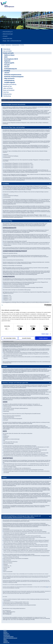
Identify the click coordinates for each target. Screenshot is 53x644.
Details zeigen (45, 334)
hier (47, 587)
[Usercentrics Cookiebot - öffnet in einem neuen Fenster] (45, 305)
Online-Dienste (7, 49)
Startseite (3, 45)
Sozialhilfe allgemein (10, 82)
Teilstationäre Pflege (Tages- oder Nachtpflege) (13, 127)
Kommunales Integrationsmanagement (14, 77)
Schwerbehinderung (9, 80)
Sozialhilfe (5, 366)
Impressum (6, 634)
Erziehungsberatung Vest (11, 69)
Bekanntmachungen (8, 34)
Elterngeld (7, 65)
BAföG (6, 57)
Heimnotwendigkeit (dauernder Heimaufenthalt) (14, 104)
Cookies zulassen (43, 338)
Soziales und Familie (16, 45)
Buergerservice (8, 45)
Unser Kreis (6, 92)
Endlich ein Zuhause (9, 55)
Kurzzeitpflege (6, 184)
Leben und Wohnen (8, 88)
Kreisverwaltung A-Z (8, 32)
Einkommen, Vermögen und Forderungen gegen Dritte (15, 383)
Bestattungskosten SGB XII (11, 59)
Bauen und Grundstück (9, 90)
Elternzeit (7, 67)
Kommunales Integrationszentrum (13, 75)
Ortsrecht (5, 36)
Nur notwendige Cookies (10, 338)
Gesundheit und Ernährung (10, 84)
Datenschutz (7, 635)
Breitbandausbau (7, 94)
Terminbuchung (7, 96)
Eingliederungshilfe (9, 63)
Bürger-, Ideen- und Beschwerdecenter (12, 41)
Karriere (6, 641)
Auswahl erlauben (26, 338)
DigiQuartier (7, 61)
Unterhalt (4, 477)
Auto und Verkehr (7, 51)
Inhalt (5, 631)
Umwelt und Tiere (7, 86)
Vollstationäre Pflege (7, 221)
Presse (5, 640)
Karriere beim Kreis (8, 39)
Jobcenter (7, 73)
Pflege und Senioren (9, 79)
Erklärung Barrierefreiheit (10, 638)
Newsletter (6, 642)
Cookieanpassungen (8, 637)
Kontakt (5, 632)
